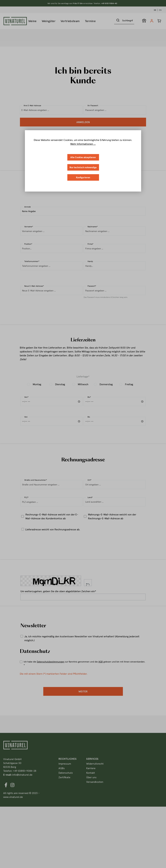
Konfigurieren (83, 177)
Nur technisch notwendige (83, 167)
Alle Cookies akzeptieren (83, 157)
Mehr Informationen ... (83, 144)
